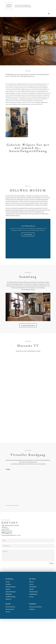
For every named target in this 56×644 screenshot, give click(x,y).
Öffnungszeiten (10, 609)
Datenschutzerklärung (36, 607)
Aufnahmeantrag (33, 592)
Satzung (31, 597)
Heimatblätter (33, 587)
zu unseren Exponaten (28, 325)
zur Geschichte (28, 235)
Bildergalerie (9, 594)
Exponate (8, 589)
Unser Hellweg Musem (28, 226)
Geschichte (8, 584)
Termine (8, 582)
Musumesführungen (10, 592)
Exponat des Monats (11, 587)
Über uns (31, 582)
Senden (51, 563)
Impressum (32, 609)
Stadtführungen (33, 594)
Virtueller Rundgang (10, 597)
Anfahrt (8, 612)
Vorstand (31, 589)
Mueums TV (9, 599)
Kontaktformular (10, 607)
